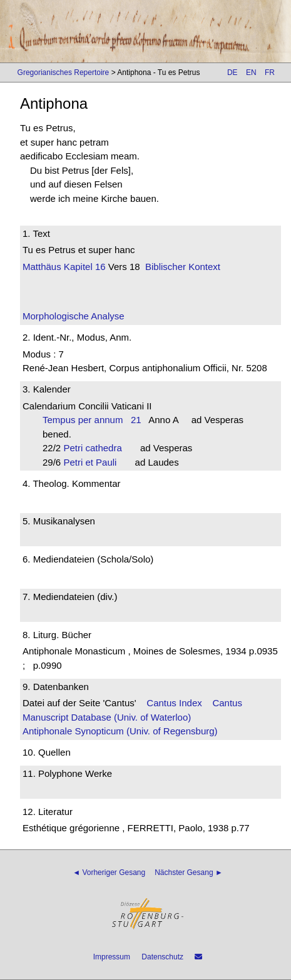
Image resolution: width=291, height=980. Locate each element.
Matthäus (42, 267)
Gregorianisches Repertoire (64, 72)
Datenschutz (162, 957)
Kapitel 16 (84, 267)
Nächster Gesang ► (189, 872)
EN (251, 72)
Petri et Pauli (94, 462)
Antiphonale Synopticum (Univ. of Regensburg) (120, 731)
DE (232, 72)
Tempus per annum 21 (92, 420)
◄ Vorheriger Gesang (109, 872)
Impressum (112, 957)
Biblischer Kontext (183, 267)
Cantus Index (174, 703)
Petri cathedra (96, 448)
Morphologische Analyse (74, 316)
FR (270, 72)
